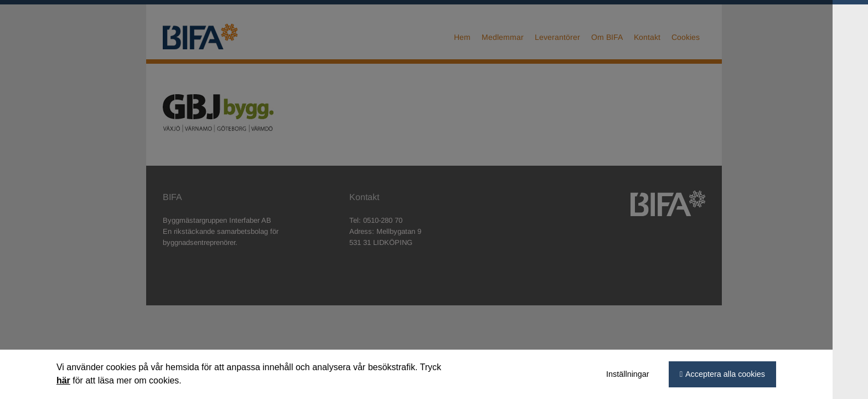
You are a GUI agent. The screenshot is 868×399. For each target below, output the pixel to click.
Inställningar (645, 374)
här (81, 380)
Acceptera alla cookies (743, 374)
